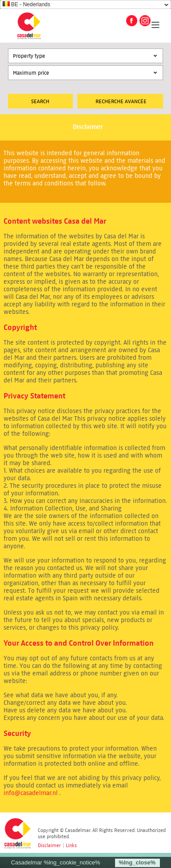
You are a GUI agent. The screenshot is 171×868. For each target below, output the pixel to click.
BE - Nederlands (26, 4)
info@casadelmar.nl (31, 793)
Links (71, 845)
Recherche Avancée (121, 101)
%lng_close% (137, 862)
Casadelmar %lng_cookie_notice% (56, 862)
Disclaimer (49, 845)
